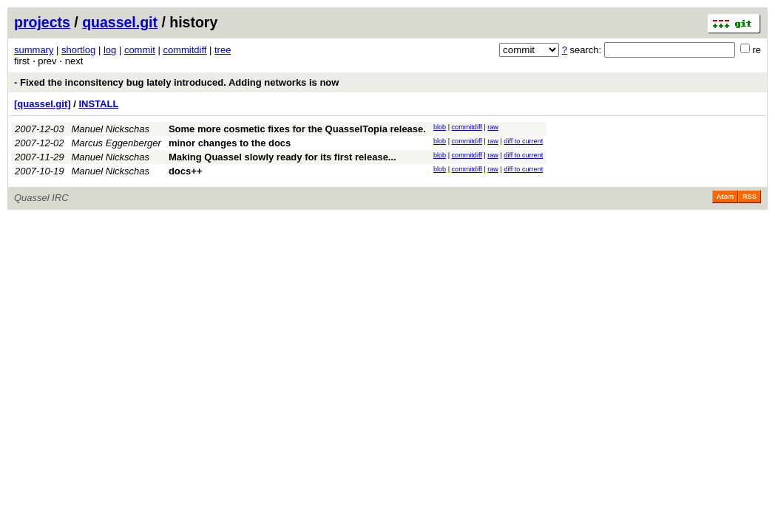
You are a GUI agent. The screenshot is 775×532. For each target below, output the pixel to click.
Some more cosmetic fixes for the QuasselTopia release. (297, 129)
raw (493, 127)
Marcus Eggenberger (116, 143)
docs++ (186, 171)
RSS (749, 197)
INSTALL (98, 104)
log (110, 50)
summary (34, 50)
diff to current (523, 141)
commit (140, 50)
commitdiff (185, 50)
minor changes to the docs (230, 143)
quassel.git (120, 22)
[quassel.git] (43, 104)
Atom (725, 197)
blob (440, 127)
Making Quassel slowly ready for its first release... (282, 157)
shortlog (78, 50)
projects (42, 22)
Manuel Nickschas (111, 129)
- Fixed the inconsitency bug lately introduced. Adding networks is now (176, 82)
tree (223, 50)
